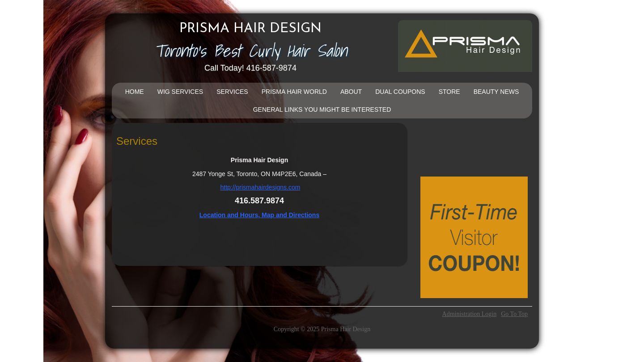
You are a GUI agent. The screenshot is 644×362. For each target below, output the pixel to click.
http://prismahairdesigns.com (260, 187)
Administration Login (470, 314)
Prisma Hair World (294, 92)
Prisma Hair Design (250, 29)
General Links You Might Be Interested (322, 109)
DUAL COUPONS (400, 92)
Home (135, 92)
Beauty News (496, 92)
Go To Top (514, 314)
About (351, 92)
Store (449, 92)
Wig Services (180, 92)
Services (232, 92)
